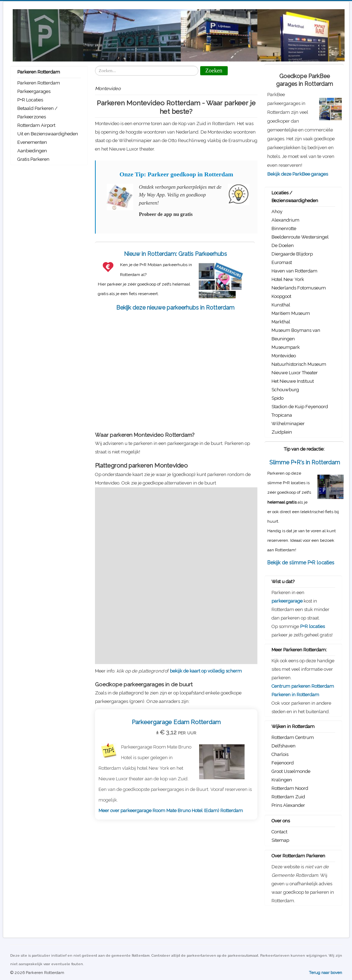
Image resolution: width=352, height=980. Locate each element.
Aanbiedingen (32, 151)
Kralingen (282, 780)
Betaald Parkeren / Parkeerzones (37, 113)
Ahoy (277, 212)
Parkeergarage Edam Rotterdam (176, 722)
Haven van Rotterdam (294, 271)
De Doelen (283, 245)
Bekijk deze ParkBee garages (298, 174)
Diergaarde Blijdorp (292, 254)
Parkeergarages (34, 91)
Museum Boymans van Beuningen (296, 335)
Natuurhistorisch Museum (299, 364)
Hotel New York (288, 279)
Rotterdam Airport (36, 125)
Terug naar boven (326, 973)
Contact (279, 832)
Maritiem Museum (291, 313)
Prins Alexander (288, 805)
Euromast (282, 262)
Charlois (280, 754)
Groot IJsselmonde (291, 771)
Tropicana (282, 415)
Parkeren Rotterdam (39, 83)
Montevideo (284, 356)
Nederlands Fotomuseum (299, 288)
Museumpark (286, 347)
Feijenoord (283, 763)
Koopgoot (281, 296)
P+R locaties (312, 626)
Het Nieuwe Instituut (293, 381)
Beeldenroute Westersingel (300, 237)
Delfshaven (284, 746)
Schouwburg (285, 390)
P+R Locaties (30, 100)
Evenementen (32, 142)
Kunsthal (281, 305)
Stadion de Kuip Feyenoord (300, 407)
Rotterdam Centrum (293, 737)
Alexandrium (285, 220)
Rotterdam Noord (290, 788)
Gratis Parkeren (33, 159)
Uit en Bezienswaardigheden (48, 134)
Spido (278, 398)
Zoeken (95, 66)
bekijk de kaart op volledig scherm (206, 671)
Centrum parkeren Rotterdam (303, 686)
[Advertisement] (176, 368)
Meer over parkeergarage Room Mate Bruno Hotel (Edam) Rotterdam (171, 811)
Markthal (281, 322)
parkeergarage (287, 601)
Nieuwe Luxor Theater (295, 373)
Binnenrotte (284, 228)
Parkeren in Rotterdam (295, 695)
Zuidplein (282, 432)
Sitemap (280, 840)
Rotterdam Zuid (288, 797)
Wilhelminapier (288, 424)
